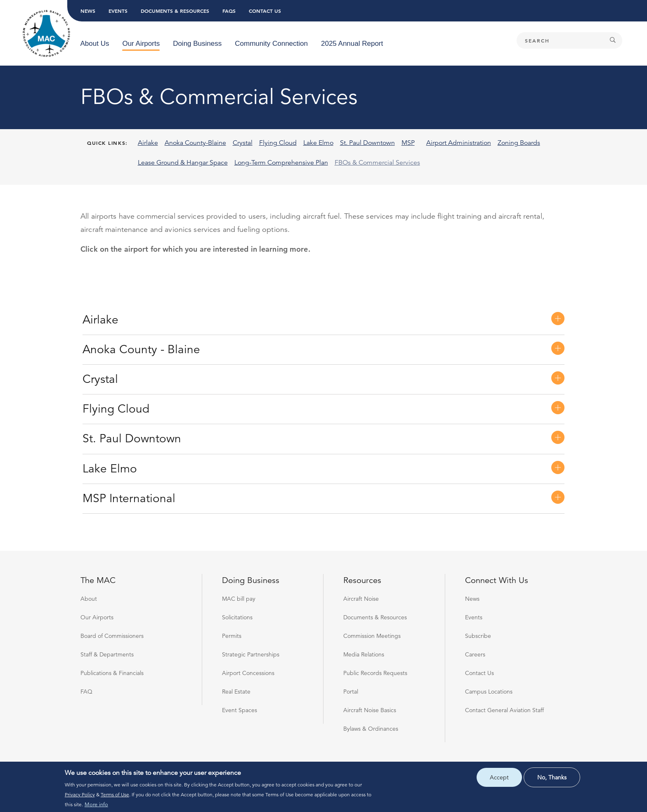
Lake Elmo (110, 469)
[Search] (569, 40)
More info (96, 805)
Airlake (100, 320)
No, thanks (552, 777)
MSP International (129, 498)
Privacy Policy (80, 794)
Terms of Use (115, 794)
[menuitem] (95, 44)
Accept (499, 777)
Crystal (100, 379)
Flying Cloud (116, 409)
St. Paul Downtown (132, 439)
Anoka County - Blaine (141, 349)
